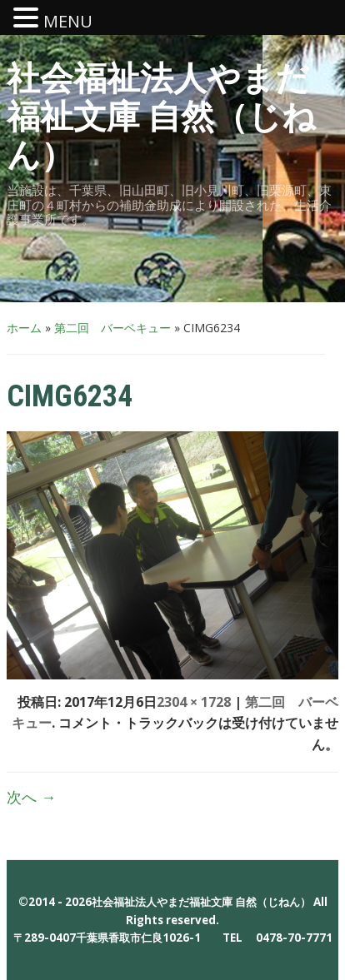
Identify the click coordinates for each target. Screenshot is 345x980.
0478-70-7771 (294, 938)
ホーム (24, 328)
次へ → (31, 797)
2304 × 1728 (194, 702)
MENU (68, 21)
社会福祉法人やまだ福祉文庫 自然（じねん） (161, 117)
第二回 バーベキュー (112, 328)
